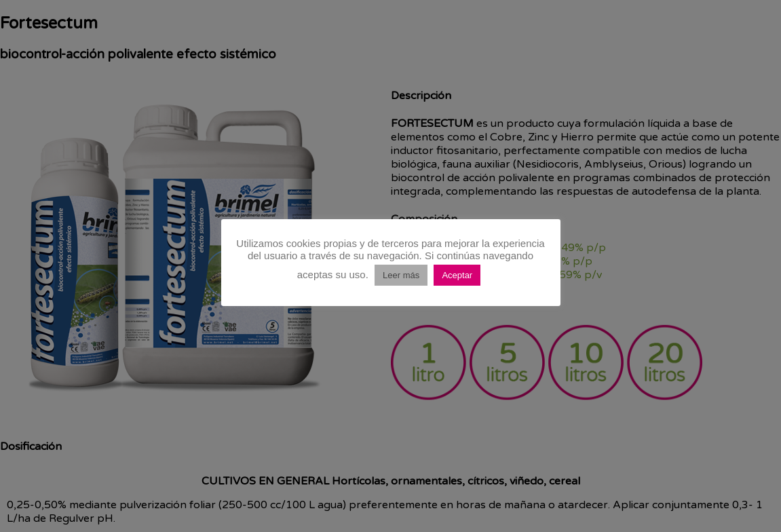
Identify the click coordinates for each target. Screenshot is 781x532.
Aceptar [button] (457, 275)
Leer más (401, 275)
